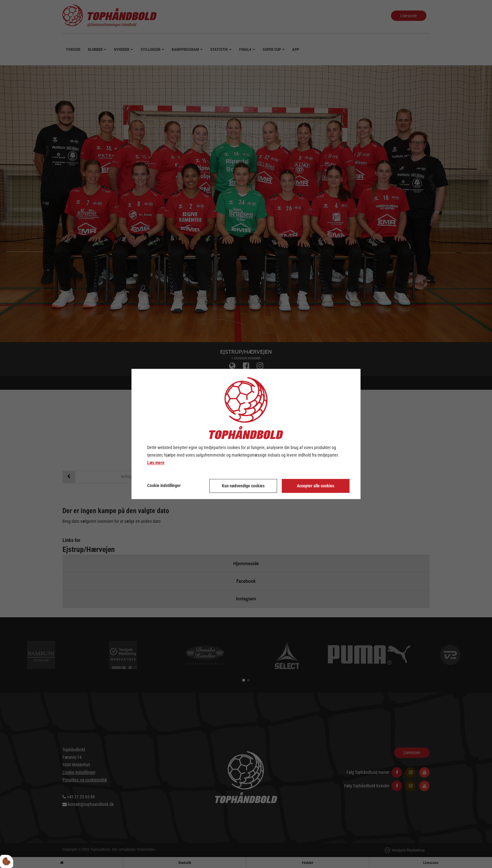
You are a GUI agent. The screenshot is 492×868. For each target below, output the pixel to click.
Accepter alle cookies (316, 486)
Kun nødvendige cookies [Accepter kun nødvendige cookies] (243, 486)
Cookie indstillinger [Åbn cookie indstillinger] (164, 486)
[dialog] (246, 434)
